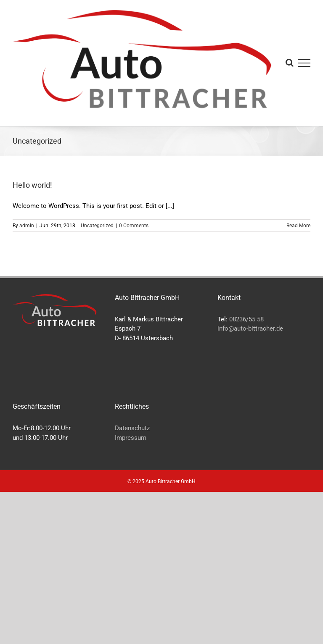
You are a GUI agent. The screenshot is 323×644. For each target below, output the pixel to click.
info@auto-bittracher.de (250, 329)
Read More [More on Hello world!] (298, 226)
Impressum (131, 438)
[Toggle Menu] (304, 63)
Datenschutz (132, 428)
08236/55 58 (246, 319)
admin (27, 226)
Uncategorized (97, 226)
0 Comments (134, 226)
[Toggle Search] (290, 63)
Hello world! (32, 185)
